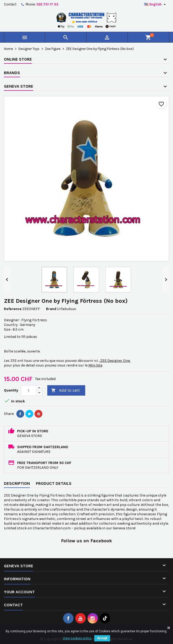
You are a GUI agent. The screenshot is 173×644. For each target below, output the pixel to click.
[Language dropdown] (156, 4)
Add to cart (65, 391)
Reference (13, 309)
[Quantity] (29, 390)
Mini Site (95, 365)
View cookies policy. (77, 638)
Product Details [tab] (54, 483)
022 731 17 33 (47, 4)
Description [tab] (17, 483)
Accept (102, 638)
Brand (51, 309)
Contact (10, 4)
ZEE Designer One (115, 361)
